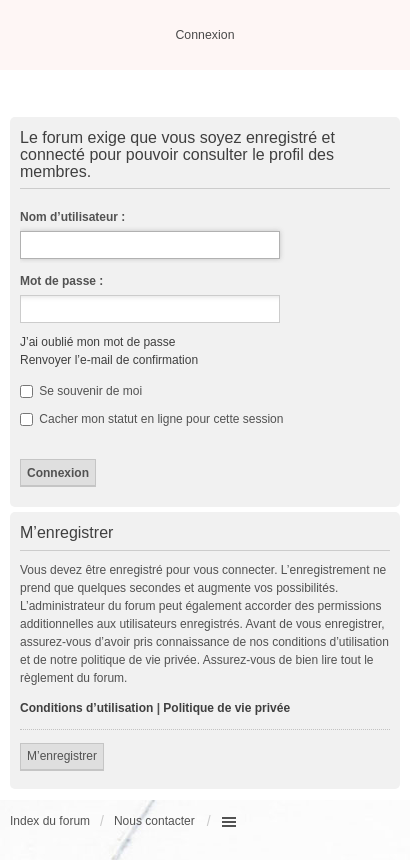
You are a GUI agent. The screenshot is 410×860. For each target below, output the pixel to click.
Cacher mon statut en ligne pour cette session (151, 419)
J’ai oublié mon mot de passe (97, 342)
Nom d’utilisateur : (72, 217)
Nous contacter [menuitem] (154, 821)
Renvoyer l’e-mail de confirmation (109, 360)
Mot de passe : (61, 281)
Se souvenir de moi (81, 391)
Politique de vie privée (226, 708)
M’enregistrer (62, 756)
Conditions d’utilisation (86, 708)
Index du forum (50, 821)
